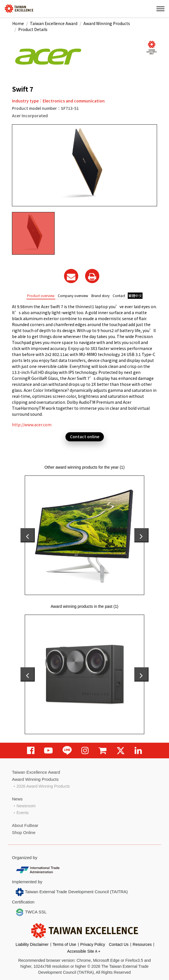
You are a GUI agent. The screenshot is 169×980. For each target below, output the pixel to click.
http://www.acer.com (32, 425)
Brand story (100, 296)
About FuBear (25, 825)
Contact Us (119, 944)
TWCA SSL (31, 912)
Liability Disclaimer (32, 944)
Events (23, 813)
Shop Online (24, 832)
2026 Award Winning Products (43, 786)
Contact (119, 296)
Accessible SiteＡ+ (84, 951)
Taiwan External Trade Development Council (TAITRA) (72, 892)
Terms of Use (64, 944)
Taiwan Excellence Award (54, 23)
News (17, 799)
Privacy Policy (93, 944)
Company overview (73, 296)
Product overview (41, 296)
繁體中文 (135, 296)
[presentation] (28, 535)
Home (18, 23)
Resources (142, 944)
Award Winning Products (107, 23)
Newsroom (26, 806)
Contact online (85, 437)
